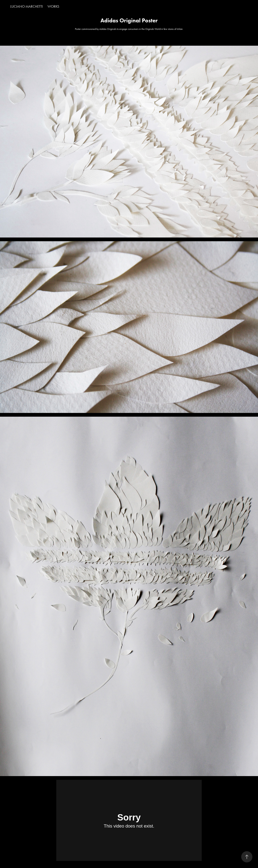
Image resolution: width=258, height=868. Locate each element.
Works (53, 6)
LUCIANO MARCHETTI (27, 6)
